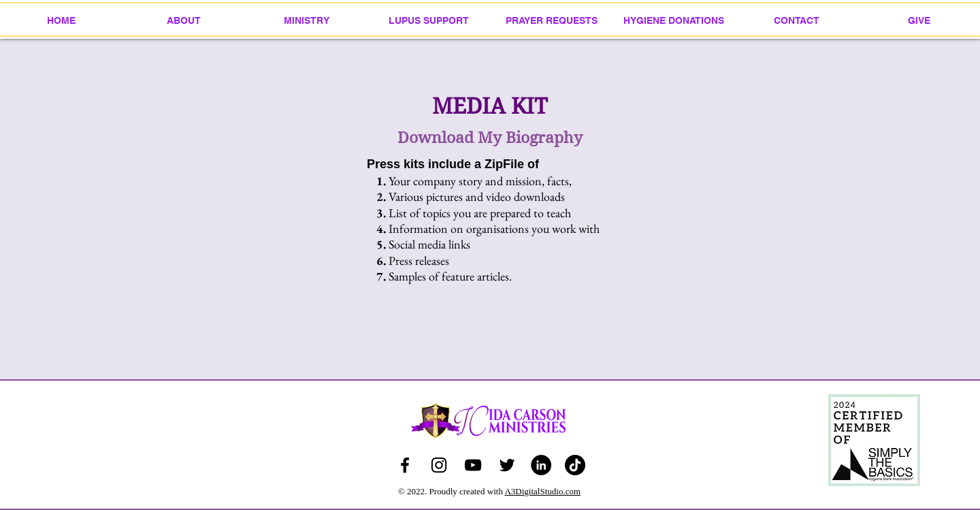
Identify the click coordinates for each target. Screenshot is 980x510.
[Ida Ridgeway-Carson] (405, 465)
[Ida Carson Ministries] (473, 465)
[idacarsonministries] (575, 465)
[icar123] (439, 465)
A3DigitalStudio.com (542, 491)
